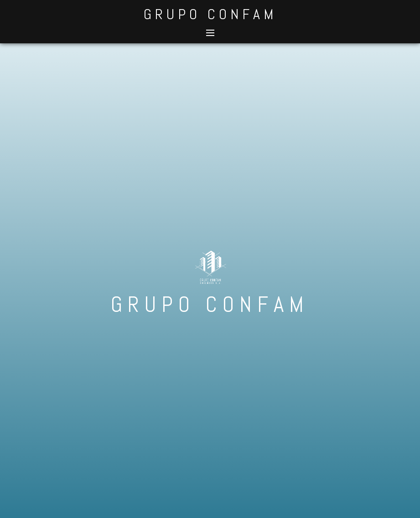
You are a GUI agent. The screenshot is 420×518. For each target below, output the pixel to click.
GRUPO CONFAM (210, 14)
